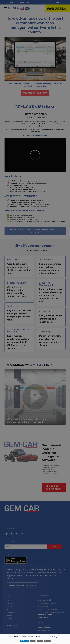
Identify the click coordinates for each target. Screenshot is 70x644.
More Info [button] (47, 641)
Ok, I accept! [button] (25, 641)
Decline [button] (33, 641)
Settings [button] (40, 641)
